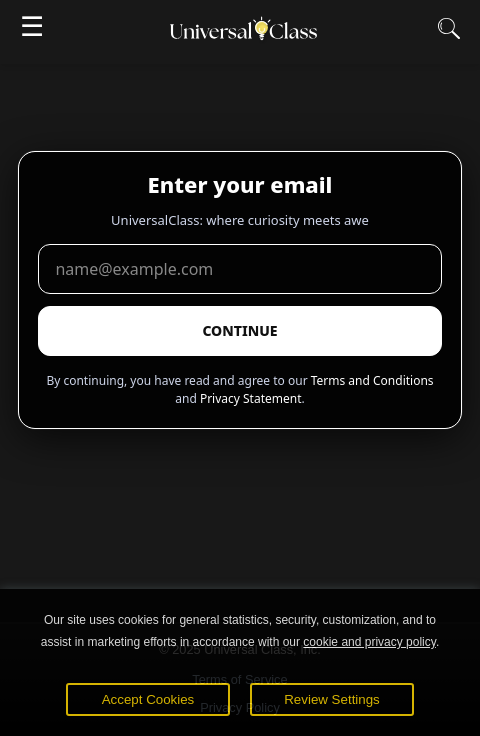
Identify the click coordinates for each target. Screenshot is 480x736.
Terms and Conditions (372, 380)
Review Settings (332, 699)
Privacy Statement (251, 398)
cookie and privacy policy (369, 642)
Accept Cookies (148, 699)
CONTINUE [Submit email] (239, 330)
